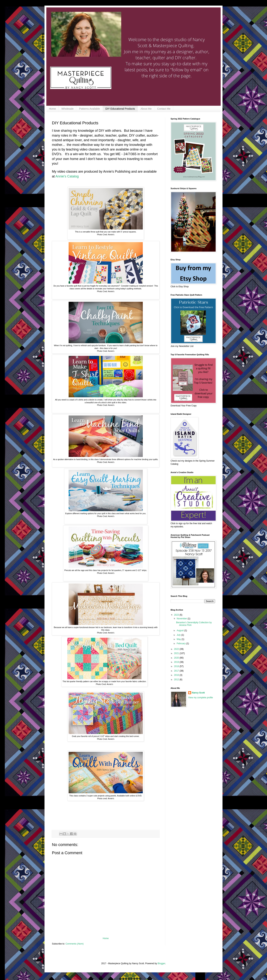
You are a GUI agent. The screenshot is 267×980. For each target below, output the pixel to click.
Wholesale (67, 109)
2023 (177, 615)
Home (52, 109)
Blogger (161, 963)
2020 (177, 658)
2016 (177, 675)
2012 (177, 680)
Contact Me (164, 109)
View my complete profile (201, 698)
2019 (177, 662)
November (182, 619)
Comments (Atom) (74, 944)
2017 (177, 671)
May (179, 639)
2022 (177, 649)
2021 (177, 653)
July (179, 635)
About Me (146, 109)
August (181, 630)
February (181, 643)
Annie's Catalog (67, 176)
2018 (177, 666)
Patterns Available (90, 109)
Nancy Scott (198, 693)
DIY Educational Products (120, 109)
